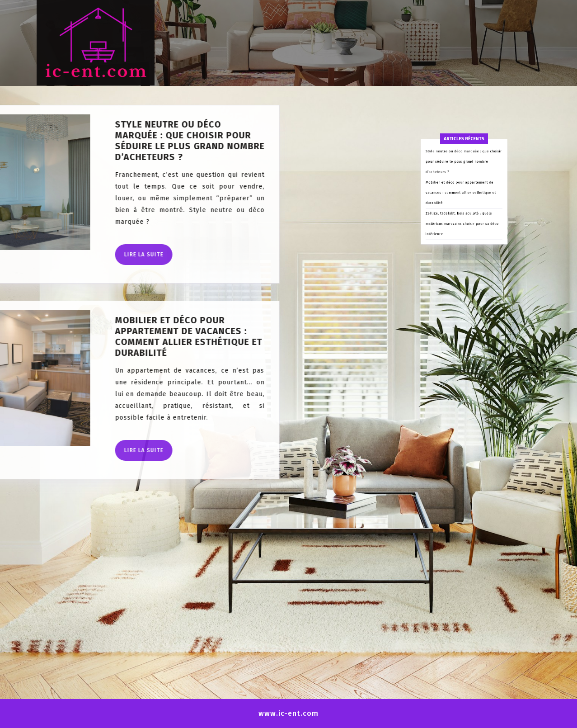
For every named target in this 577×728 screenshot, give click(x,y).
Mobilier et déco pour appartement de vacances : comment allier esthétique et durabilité (462, 255)
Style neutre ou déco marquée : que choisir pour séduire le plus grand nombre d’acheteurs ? (464, 235)
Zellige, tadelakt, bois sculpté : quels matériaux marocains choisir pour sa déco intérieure (463, 275)
